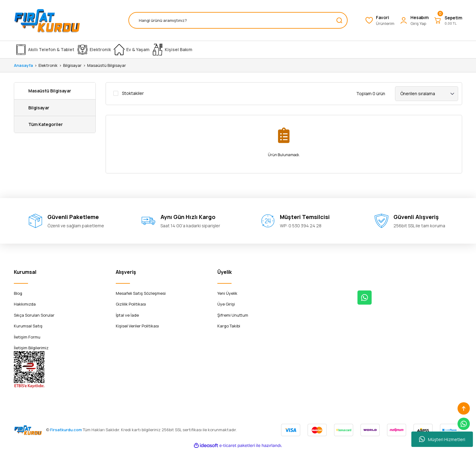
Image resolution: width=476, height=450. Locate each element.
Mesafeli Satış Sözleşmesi (141, 293)
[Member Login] (414, 20)
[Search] (238, 20)
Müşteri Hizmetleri (442, 439)
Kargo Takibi (229, 326)
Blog (18, 293)
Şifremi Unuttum (233, 315)
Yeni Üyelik (227, 293)
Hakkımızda (25, 304)
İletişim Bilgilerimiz (31, 348)
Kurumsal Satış (28, 326)
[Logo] (47, 20)
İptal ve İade (127, 315)
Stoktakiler (133, 93)
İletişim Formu (27, 337)
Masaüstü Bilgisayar (107, 65)
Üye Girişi (226, 304)
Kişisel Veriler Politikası (137, 326)
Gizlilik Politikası (131, 304)
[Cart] (448, 20)
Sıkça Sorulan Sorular (34, 315)
